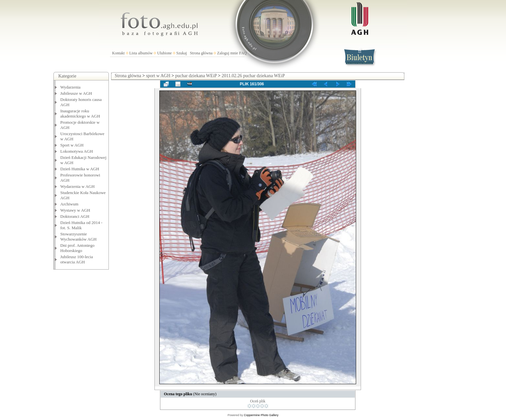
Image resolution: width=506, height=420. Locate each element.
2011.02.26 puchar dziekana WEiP (253, 76)
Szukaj (182, 53)
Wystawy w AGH (75, 210)
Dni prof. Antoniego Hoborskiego (77, 248)
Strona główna (201, 53)
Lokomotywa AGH (77, 151)
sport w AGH (158, 76)
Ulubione (164, 53)
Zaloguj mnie (227, 53)
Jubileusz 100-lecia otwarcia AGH (77, 259)
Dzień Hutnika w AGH (80, 169)
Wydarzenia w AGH (77, 186)
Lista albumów (141, 53)
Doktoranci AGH (75, 216)
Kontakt (118, 53)
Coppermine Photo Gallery (261, 415)
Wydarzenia (70, 87)
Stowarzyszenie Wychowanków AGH (79, 237)
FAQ (243, 53)
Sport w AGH (72, 145)
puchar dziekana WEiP (196, 76)
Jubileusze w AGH (76, 93)
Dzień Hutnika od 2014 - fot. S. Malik (81, 225)
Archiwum (69, 204)
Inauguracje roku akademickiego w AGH (80, 113)
